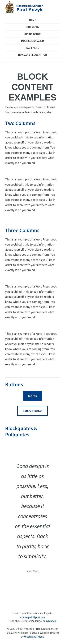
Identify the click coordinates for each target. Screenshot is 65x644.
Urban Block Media (34, 637)
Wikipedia (51, 621)
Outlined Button (32, 411)
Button (32, 396)
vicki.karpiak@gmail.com (33, 617)
